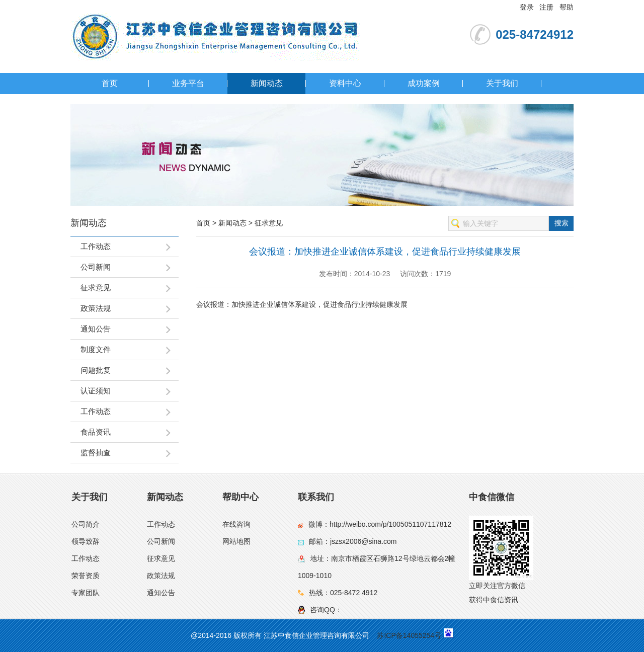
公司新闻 (161, 541)
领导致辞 (86, 541)
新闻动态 (267, 83)
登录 (527, 7)
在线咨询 (236, 524)
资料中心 (345, 83)
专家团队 (86, 593)
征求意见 (269, 223)
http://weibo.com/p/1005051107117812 (390, 524)
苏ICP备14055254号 (409, 635)
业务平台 (188, 83)
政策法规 (161, 576)
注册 (546, 7)
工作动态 (86, 558)
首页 (110, 83)
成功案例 (424, 83)
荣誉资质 (86, 576)
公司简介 (86, 524)
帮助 (567, 7)
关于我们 (502, 83)
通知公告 (161, 593)
